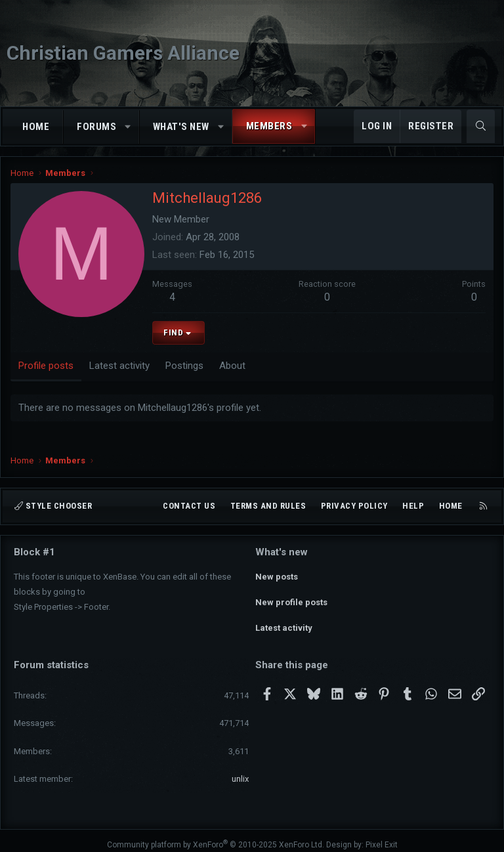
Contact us (189, 506)
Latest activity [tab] (119, 366)
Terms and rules (268, 506)
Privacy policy (354, 506)
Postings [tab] (184, 366)
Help (413, 506)
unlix (240, 770)
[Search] (481, 126)
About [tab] (232, 366)
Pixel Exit (382, 836)
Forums (96, 127)
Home (36, 127)
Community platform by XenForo (216, 836)
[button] (128, 127)
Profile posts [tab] (46, 366)
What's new (181, 127)
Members (269, 126)
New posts (277, 575)
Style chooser (53, 506)
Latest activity (284, 622)
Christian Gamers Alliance (123, 53)
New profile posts (291, 598)
